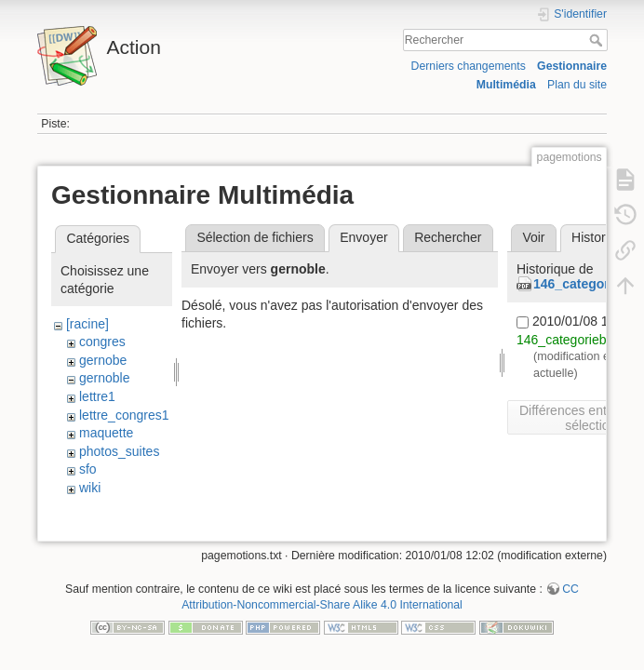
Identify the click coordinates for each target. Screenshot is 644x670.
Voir (533, 237)
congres (102, 342)
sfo (88, 469)
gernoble (105, 378)
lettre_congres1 (124, 415)
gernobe (103, 360)
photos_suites (119, 451)
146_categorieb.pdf (572, 340)
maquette (106, 433)
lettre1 (97, 396)
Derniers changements (469, 66)
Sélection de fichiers (255, 237)
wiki (90, 488)
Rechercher (598, 40)
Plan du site (577, 85)
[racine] (87, 324)
